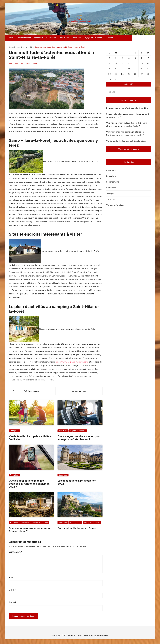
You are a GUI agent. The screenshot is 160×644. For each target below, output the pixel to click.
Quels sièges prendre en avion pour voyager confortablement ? (79, 439)
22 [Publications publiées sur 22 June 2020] (109, 75)
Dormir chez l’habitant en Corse (77, 529)
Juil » (114, 93)
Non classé (111, 188)
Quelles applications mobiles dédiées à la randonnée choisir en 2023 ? (29, 484)
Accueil (12, 38)
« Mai (108, 93)
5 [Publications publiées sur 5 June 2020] (135, 59)
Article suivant (79, 392)
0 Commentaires (30, 64)
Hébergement (25, 38)
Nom (11, 578)
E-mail (12, 591)
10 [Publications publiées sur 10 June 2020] (122, 64)
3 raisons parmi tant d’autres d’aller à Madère (127, 109)
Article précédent (32, 392)
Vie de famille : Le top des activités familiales (126, 142)
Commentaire (15, 553)
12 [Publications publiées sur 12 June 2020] (135, 64)
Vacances (76, 38)
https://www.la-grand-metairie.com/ (72, 363)
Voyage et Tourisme (93, 38)
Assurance (51, 38)
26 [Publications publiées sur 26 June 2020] (135, 75)
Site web (13, 603)
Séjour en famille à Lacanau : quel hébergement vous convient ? (128, 116)
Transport (38, 38)
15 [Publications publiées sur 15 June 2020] (110, 69)
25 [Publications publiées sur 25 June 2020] (129, 75)
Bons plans (64, 38)
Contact (109, 38)
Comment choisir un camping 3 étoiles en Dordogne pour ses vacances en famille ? (125, 134)
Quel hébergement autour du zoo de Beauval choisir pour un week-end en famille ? (127, 125)
